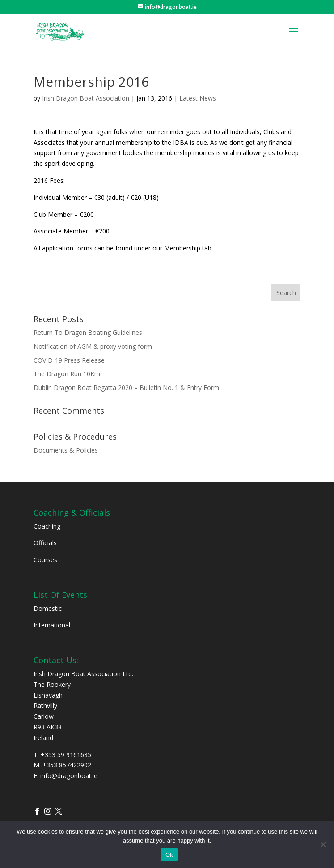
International (52, 625)
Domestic (48, 608)
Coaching (47, 526)
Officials (45, 543)
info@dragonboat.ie (69, 776)
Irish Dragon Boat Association (86, 98)
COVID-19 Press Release (69, 360)
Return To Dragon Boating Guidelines (88, 332)
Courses (45, 560)
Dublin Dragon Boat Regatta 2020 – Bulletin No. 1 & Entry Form (126, 387)
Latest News (198, 98)
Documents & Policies (66, 450)
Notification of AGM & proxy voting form (93, 346)
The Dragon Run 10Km (67, 374)
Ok (169, 855)
